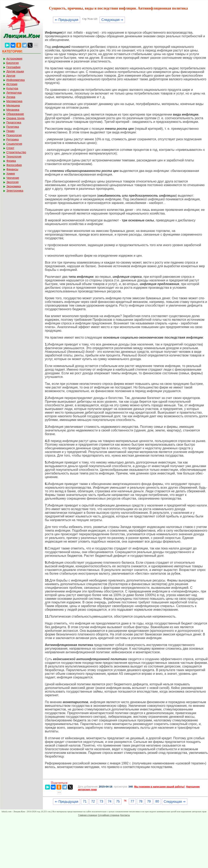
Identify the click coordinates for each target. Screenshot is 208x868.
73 (101, 801)
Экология (12, 182)
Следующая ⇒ (112, 20)
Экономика (14, 186)
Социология (14, 144)
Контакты (125, 815)
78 (141, 801)
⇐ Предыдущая (67, 20)
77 (132, 801)
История (12, 84)
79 (149, 801)
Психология (14, 135)
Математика (14, 101)
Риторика (12, 139)
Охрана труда (15, 118)
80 (157, 801)
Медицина (13, 105)
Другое (11, 76)
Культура (12, 88)
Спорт (10, 148)
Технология (14, 157)
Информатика (15, 80)
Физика (11, 161)
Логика (11, 97)
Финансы (12, 169)
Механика (13, 110)
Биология (12, 63)
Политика (13, 127)
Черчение (13, 178)
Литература (14, 93)
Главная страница (88, 815)
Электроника (15, 191)
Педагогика (14, 122)
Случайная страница (108, 815)
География (13, 67)
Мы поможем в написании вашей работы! (159, 787)
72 (93, 801)
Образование (15, 114)
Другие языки (15, 71)
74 (110, 801)
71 (85, 801)
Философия (14, 165)
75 (118, 801)
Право (10, 131)
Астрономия (14, 59)
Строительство (16, 152)
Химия (11, 174)
